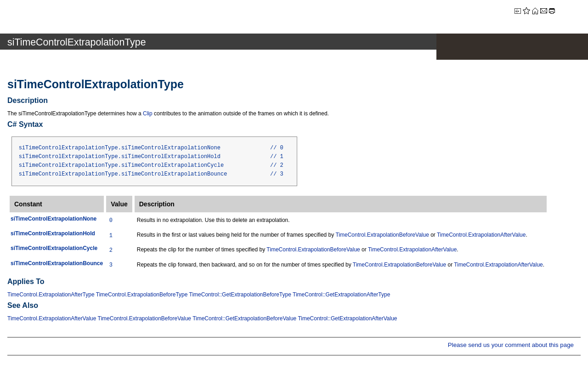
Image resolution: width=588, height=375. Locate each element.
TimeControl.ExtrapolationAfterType (51, 295)
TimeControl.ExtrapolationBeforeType (142, 295)
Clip (148, 114)
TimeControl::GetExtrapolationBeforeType (240, 295)
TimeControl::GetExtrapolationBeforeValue (244, 318)
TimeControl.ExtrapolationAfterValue (481, 235)
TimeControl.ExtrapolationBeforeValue (382, 235)
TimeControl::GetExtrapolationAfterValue (347, 318)
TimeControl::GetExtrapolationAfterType (341, 295)
